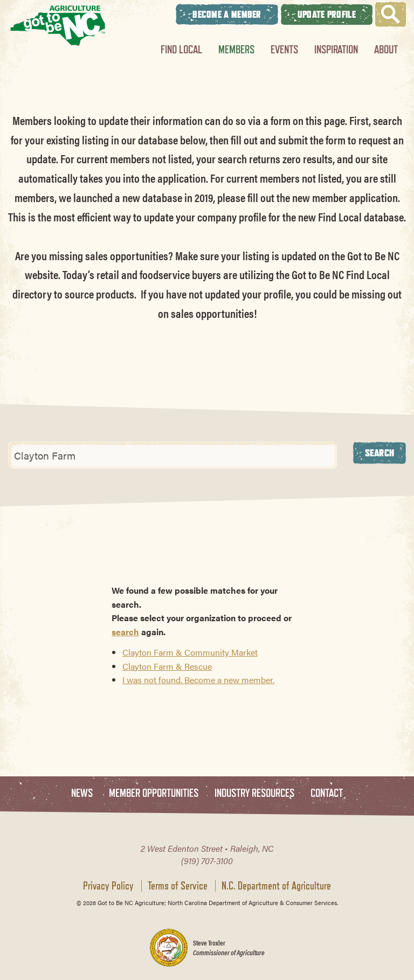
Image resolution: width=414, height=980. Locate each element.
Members (236, 49)
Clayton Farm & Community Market (190, 652)
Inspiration (336, 49)
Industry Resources (254, 793)
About (386, 49)
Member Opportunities (154, 793)
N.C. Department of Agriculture (276, 886)
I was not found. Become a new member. (198, 680)
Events (284, 49)
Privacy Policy (108, 886)
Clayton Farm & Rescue (167, 666)
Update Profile (327, 14)
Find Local (181, 49)
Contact (327, 793)
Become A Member (227, 14)
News (82, 793)
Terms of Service (178, 886)
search (125, 632)
